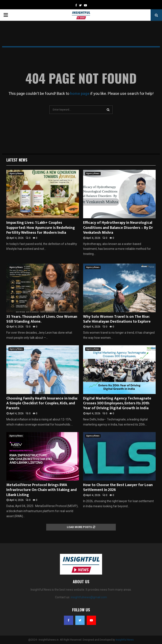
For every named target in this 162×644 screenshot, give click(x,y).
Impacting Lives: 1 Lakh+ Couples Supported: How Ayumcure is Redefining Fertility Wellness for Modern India (41, 228)
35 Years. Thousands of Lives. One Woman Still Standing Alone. (42, 319)
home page (80, 93)
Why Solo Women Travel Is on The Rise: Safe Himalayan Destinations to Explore (117, 319)
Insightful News (125, 640)
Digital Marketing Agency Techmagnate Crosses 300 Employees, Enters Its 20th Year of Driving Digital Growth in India (117, 403)
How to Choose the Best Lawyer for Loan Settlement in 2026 (118, 487)
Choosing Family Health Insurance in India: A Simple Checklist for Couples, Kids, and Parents (42, 403)
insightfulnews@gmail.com (89, 597)
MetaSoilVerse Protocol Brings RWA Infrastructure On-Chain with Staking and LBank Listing (42, 490)
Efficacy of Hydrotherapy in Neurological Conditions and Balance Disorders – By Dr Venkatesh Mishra (118, 228)
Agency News (16, 173)
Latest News (17, 160)
